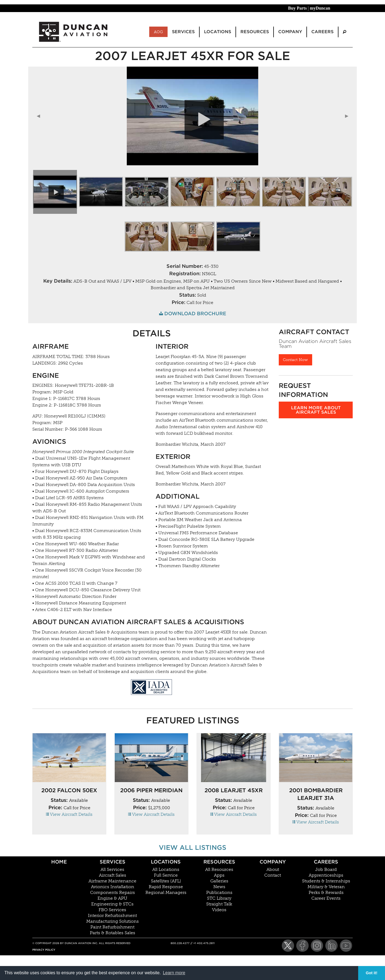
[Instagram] (317, 946)
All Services (112, 870)
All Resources (219, 870)
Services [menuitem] (183, 32)
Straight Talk (219, 904)
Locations (166, 862)
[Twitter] (288, 946)
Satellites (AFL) (166, 881)
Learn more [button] (174, 973)
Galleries (219, 881)
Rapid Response (166, 887)
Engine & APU (112, 898)
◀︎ (41, 116)
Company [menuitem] (290, 32)
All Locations (166, 870)
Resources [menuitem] (255, 32)
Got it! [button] (372, 973)
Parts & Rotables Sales (113, 933)
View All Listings (192, 847)
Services (113, 862)
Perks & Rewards (326, 893)
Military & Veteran (326, 887)
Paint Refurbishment (112, 927)
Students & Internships (326, 881)
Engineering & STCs (112, 904)
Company (273, 862)
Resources (219, 862)
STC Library (219, 898)
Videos (219, 910)
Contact (273, 875)
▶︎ (349, 116)
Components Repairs (113, 893)
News (219, 887)
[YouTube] (346, 946)
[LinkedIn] (331, 946)
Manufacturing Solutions (113, 921)
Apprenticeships (326, 875)
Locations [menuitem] (218, 32)
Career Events (326, 898)
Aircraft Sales (113, 875)
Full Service (166, 875)
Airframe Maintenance (112, 881)
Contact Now (295, 360)
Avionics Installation (113, 887)
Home (59, 862)
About (273, 870)
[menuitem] (344, 32)
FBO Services (112, 910)
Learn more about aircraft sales (316, 410)
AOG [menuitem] (158, 32)
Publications (219, 893)
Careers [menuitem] (322, 32)
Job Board (326, 870)
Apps (219, 875)
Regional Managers (166, 893)
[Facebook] (302, 946)
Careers (326, 862)
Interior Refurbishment (112, 916)
